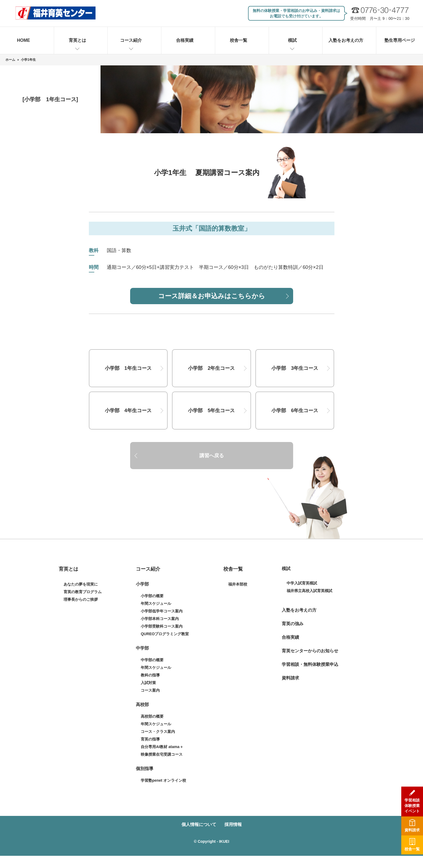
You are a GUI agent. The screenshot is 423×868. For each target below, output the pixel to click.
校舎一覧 (239, 40)
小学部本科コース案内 (160, 619)
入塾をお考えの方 (346, 40)
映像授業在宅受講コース (162, 754)
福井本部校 (238, 584)
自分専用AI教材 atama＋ (162, 747)
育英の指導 (150, 739)
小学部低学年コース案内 (162, 611)
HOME (24, 40)
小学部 (142, 584)
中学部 (142, 648)
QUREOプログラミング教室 (165, 634)
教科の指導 (150, 675)
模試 (292, 40)
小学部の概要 (152, 596)
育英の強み (293, 624)
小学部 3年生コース (295, 368)
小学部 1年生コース (128, 368)
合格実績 (185, 40)
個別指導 (145, 769)
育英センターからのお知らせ (310, 651)
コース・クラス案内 (158, 732)
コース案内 (150, 690)
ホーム (10, 60)
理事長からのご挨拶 (81, 599)
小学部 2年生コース (211, 368)
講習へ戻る (212, 456)
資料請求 (290, 678)
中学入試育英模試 (302, 583)
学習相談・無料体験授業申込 (310, 664)
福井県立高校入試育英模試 (309, 591)
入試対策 (148, 683)
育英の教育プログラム (83, 592)
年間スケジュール (156, 603)
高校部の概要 (152, 716)
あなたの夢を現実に (81, 584)
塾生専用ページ (400, 40)
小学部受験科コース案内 (162, 626)
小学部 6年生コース (295, 411)
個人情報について (199, 824)
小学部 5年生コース (211, 411)
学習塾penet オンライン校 (163, 780)
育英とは (77, 40)
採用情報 (233, 824)
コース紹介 (131, 40)
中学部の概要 (152, 660)
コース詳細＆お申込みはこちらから (212, 296)
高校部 (142, 705)
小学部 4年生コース (128, 411)
